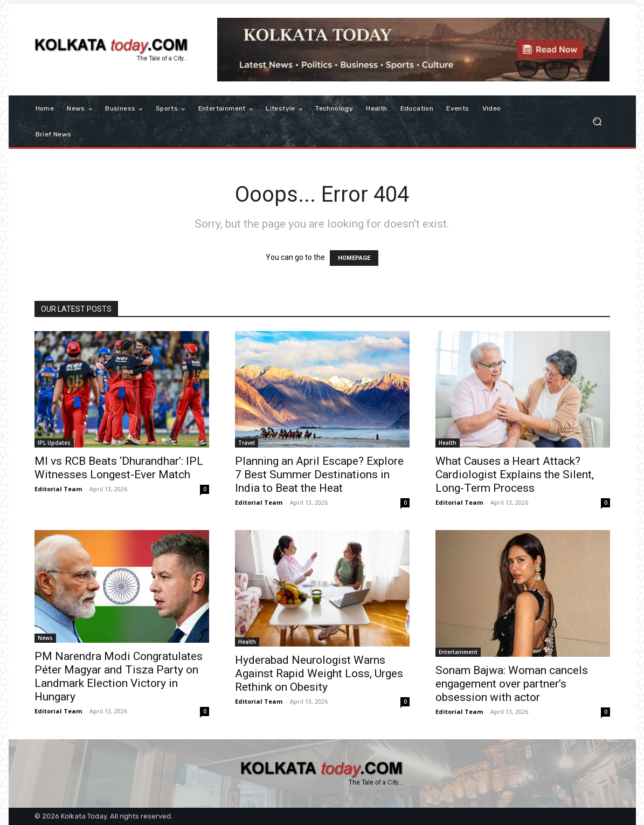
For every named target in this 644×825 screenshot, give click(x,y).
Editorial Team (58, 489)
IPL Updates (54, 443)
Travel (247, 443)
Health (448, 443)
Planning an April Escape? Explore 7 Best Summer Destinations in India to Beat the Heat (319, 475)
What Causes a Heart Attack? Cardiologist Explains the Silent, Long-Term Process (515, 475)
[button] (597, 122)
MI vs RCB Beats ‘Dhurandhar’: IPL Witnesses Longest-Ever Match (119, 468)
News (45, 638)
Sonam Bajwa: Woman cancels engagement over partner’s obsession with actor (512, 684)
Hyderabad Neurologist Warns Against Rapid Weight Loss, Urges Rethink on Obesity (319, 673)
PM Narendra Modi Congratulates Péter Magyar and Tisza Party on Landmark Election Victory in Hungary (119, 676)
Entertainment (458, 652)
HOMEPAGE (354, 258)
